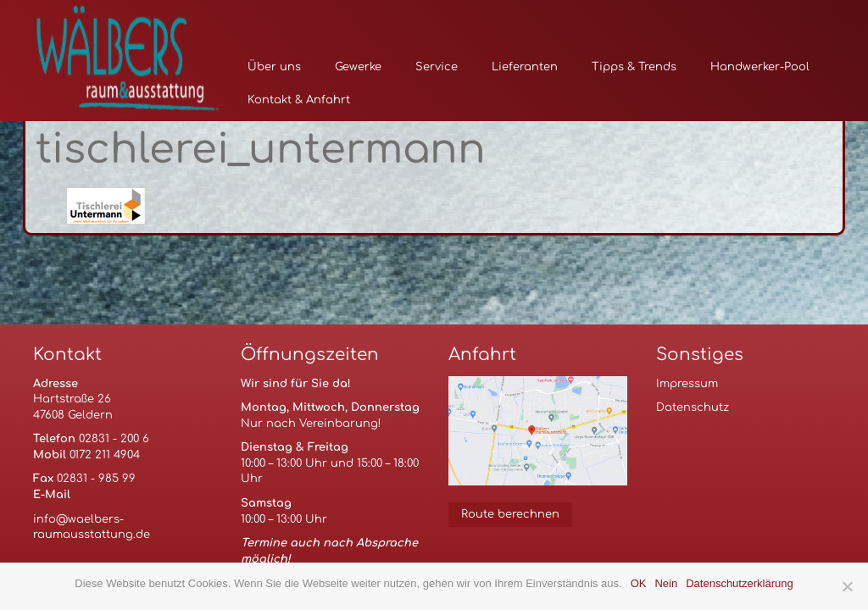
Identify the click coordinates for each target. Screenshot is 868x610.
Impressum (687, 384)
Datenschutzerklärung (739, 583)
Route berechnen (510, 514)
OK (639, 583)
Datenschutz (693, 408)
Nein (666, 583)
